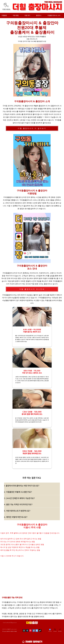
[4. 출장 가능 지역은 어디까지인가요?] (32, 504)
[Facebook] (34, 631)
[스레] (24, 631)
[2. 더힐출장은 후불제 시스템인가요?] (32, 492)
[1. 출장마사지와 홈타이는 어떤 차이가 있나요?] (32, 486)
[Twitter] (37, 631)
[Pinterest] (30, 631)
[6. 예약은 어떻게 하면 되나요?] (32, 517)
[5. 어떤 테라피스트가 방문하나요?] (32, 511)
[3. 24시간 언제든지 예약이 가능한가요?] (32, 498)
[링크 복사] (60, 630)
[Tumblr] (27, 631)
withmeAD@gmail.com (11, 623)
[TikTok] (40, 631)
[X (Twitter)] (55, 630)
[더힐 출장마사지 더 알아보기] (32, 128)
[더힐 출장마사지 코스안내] (32, 289)
